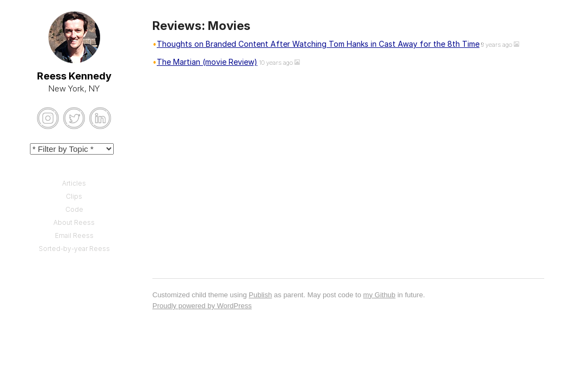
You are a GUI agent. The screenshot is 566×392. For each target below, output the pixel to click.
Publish (260, 295)
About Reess (74, 222)
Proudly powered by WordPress (202, 306)
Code (74, 209)
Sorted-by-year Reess (74, 249)
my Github (379, 295)
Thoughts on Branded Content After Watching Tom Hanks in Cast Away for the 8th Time (318, 44)
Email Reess (74, 235)
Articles (74, 183)
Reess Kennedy (74, 76)
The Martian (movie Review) (207, 62)
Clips (74, 196)
